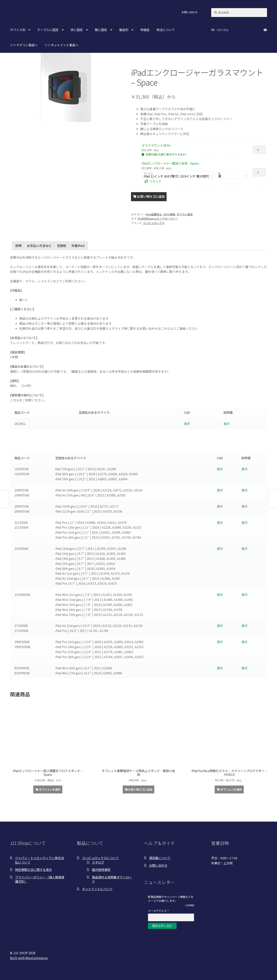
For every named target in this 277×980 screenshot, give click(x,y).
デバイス (148, 173)
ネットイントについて (97, 889)
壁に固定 (101, 30)
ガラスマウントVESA (156, 145)
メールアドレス (159, 911)
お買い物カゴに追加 (151, 196)
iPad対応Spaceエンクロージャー (158, 219)
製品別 (124, 30)
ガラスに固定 (185, 214)
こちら (165, 328)
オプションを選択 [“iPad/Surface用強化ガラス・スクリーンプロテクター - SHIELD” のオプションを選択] (231, 789)
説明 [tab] (18, 246)
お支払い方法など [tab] (39, 246)
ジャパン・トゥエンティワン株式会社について (40, 860)
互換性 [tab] (62, 246)
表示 (187, 424)
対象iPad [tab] (78, 246)
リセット (155, 181)
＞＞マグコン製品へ (24, 45)
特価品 (145, 30)
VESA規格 (169, 214)
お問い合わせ (189, 12)
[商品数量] (259, 150)
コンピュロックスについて (100, 858)
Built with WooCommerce (29, 958)
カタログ (98, 862)
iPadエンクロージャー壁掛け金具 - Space (170, 163)
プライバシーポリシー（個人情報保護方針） (40, 879)
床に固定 (77, 30)
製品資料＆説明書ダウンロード (112, 879)
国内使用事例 (101, 870)
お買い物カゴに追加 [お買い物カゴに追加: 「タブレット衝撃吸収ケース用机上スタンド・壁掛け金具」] (140, 789)
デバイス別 (18, 30)
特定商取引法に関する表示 (33, 870)
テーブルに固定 (48, 30)
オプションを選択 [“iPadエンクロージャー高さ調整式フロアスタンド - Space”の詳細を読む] (50, 789)
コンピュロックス (154, 223)
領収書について (160, 858)
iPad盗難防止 (154, 214)
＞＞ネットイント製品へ (62, 45)
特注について (166, 30)
